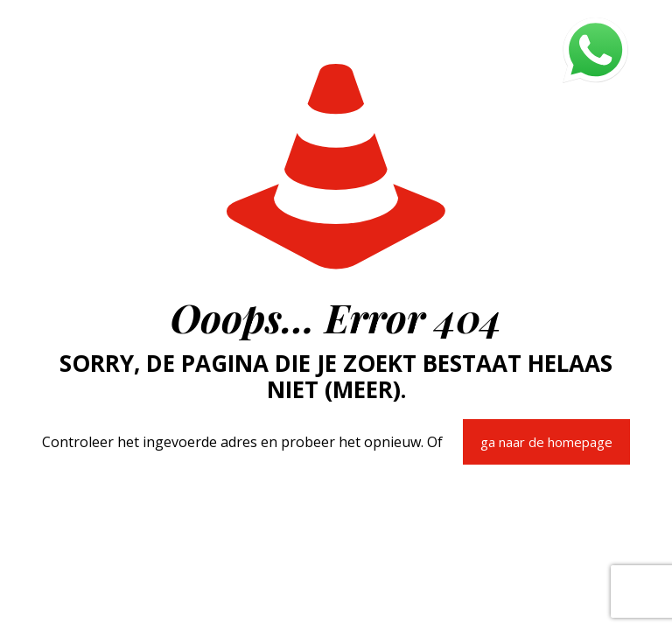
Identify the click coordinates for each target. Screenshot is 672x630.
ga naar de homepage (546, 442)
